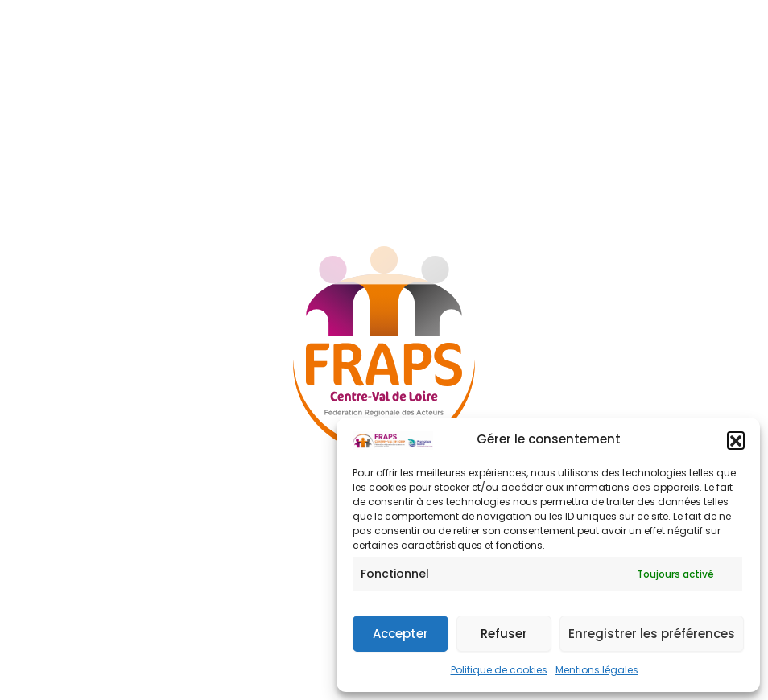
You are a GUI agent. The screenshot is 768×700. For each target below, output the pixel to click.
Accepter (401, 634)
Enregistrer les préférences (652, 634)
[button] (736, 440)
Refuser (504, 634)
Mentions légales (597, 670)
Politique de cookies (499, 670)
